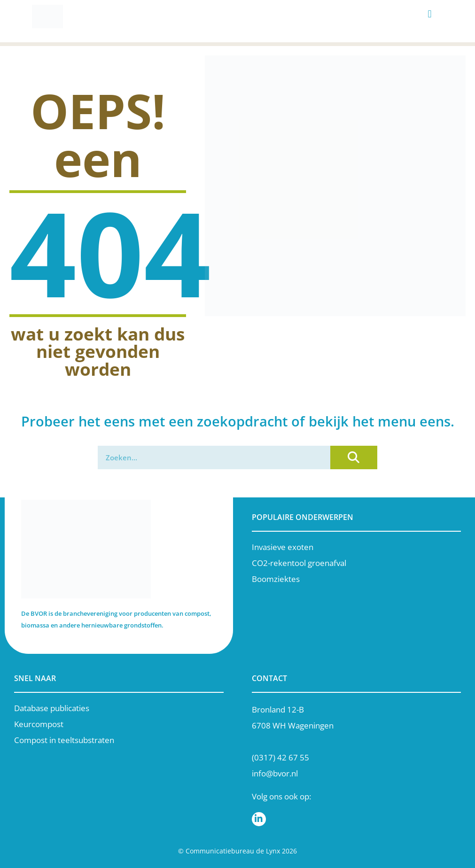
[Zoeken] (354, 457)
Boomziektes (276, 579)
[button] (430, 14)
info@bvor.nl (275, 773)
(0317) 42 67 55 (280, 757)
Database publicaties (52, 708)
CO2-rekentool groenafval (299, 563)
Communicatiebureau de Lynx (233, 851)
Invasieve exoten (283, 547)
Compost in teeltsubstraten (64, 740)
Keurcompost (39, 724)
